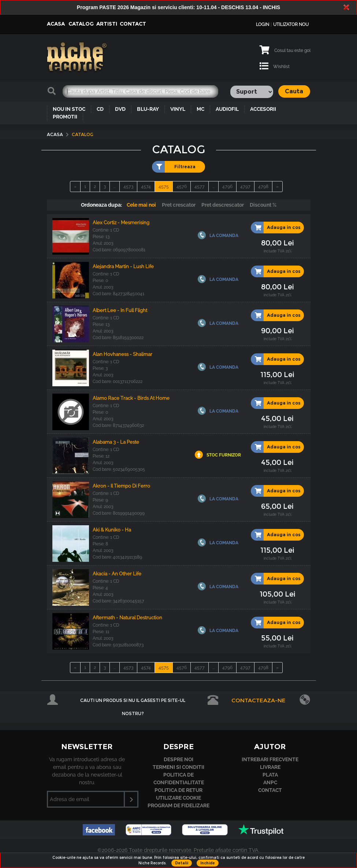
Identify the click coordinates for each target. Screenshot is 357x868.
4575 (164, 187)
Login (263, 25)
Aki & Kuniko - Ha (112, 530)
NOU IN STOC (69, 109)
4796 (227, 187)
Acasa (56, 24)
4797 (245, 187)
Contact (133, 24)
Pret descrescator (223, 205)
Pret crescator (179, 205)
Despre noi (178, 759)
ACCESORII (263, 109)
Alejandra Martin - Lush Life (123, 266)
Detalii (182, 863)
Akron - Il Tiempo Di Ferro (121, 486)
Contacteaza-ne (259, 700)
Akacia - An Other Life (117, 574)
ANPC (270, 782)
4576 (182, 187)
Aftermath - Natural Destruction (127, 618)
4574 (146, 187)
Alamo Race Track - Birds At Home (131, 398)
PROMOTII (65, 117)
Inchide (208, 863)
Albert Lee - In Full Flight (120, 310)
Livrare (270, 767)
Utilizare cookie (178, 798)
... (115, 187)
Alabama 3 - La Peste (116, 442)
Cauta (294, 91)
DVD (120, 109)
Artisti (107, 24)
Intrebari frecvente (270, 759)
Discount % (263, 205)
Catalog (81, 24)
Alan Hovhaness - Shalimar (122, 354)
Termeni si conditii (178, 767)
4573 (128, 187)
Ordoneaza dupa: (101, 205)
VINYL (178, 109)
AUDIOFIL (227, 109)
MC (200, 109)
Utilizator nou (291, 25)
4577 (200, 187)
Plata (270, 775)
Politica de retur (178, 790)
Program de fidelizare (178, 805)
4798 (263, 187)
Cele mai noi (141, 205)
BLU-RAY (148, 109)
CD (100, 109)
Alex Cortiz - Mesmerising (121, 223)
